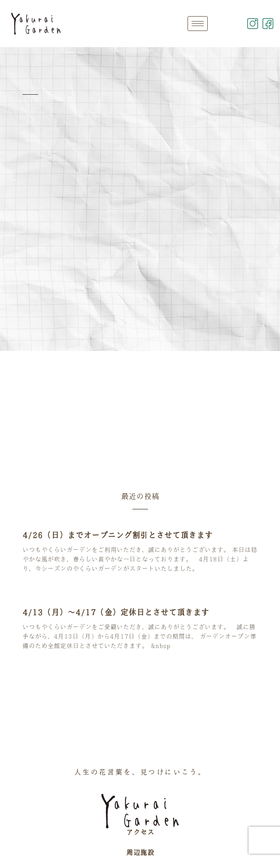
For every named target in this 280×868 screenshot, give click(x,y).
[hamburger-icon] (198, 24)
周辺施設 (140, 852)
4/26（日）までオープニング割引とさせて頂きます (118, 535)
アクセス (140, 832)
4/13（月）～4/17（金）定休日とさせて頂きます (116, 612)
